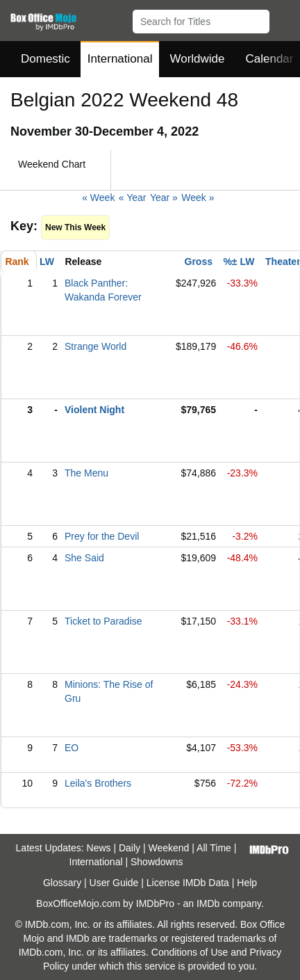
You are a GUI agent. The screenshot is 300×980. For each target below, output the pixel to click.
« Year (133, 198)
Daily (130, 848)
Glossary (62, 883)
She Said (84, 558)
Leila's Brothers (98, 783)
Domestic (45, 59)
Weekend (169, 848)
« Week (98, 198)
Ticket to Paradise (103, 621)
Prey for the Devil (102, 536)
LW (47, 262)
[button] (283, 19)
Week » (198, 198)
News (99, 848)
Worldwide (197, 59)
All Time (214, 848)
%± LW (239, 262)
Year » (164, 198)
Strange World (95, 346)
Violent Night (94, 410)
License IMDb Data (188, 883)
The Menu (86, 473)
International (120, 59)
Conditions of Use (190, 952)
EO (72, 748)
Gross (199, 262)
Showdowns (157, 862)
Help (247, 883)
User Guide (114, 883)
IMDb (208, 903)
